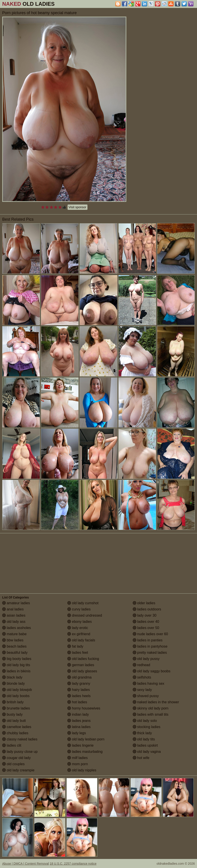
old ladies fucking (83, 659)
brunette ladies (16, 708)
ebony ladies (80, 622)
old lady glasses (82, 671)
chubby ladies (15, 733)
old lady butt (14, 721)
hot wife (141, 758)
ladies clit (12, 745)
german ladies (81, 665)
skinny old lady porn (151, 708)
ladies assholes (17, 628)
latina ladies (79, 727)
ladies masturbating (85, 752)
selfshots (142, 677)
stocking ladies (147, 727)
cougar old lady (16, 758)
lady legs (77, 733)
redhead (141, 665)
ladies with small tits (151, 714)
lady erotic (78, 628)
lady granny (79, 684)
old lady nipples (82, 770)
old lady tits (144, 739)
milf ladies (78, 758)
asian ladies (14, 615)
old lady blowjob (17, 690)
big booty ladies (17, 659)
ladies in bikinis (16, 671)
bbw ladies (13, 640)
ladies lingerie (80, 745)
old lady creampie (18, 770)
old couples (13, 764)
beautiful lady (15, 653)
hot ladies (77, 702)
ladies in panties (148, 640)
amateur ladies (16, 603)
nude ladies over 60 (150, 634)
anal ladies (13, 609)
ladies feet (78, 653)
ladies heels (79, 696)
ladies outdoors (147, 609)
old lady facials (81, 640)
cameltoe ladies (17, 727)
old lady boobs (16, 696)
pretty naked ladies (150, 653)
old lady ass (14, 622)
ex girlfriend (79, 634)
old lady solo (145, 721)
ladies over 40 (146, 622)
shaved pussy (146, 696)
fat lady (75, 646)
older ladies (144, 603)
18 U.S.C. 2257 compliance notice (73, 864)
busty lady (12, 714)
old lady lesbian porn (86, 739)
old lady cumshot (83, 603)
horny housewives (84, 708)
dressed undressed (85, 615)
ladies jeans (79, 721)
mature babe (14, 634)
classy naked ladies (20, 739)
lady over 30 (145, 615)
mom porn (78, 764)
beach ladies (14, 646)
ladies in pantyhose (150, 646)
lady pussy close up (20, 752)
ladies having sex (149, 684)
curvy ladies (79, 609)
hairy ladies (79, 690)
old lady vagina (147, 752)
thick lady (142, 733)
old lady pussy (146, 659)
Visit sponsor (78, 207)
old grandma (79, 677)
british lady (13, 702)
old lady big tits (16, 665)
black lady (12, 677)
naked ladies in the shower (156, 702)
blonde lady (13, 684)
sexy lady (142, 690)
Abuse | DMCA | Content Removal (26, 864)
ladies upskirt (145, 745)
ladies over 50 (146, 628)
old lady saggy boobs (152, 671)
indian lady (78, 714)
